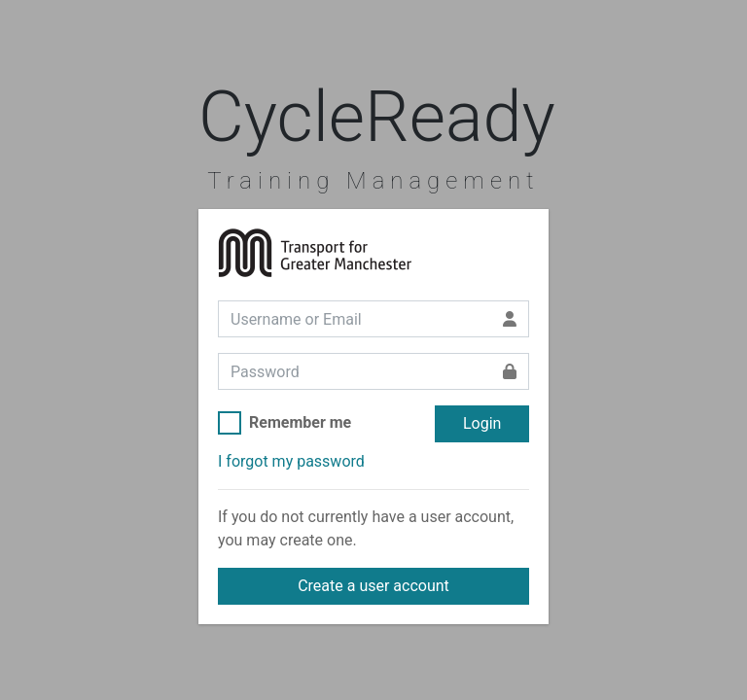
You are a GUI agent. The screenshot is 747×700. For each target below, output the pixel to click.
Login (482, 423)
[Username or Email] (355, 319)
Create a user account (373, 586)
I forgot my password (291, 461)
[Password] (355, 371)
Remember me (300, 422)
